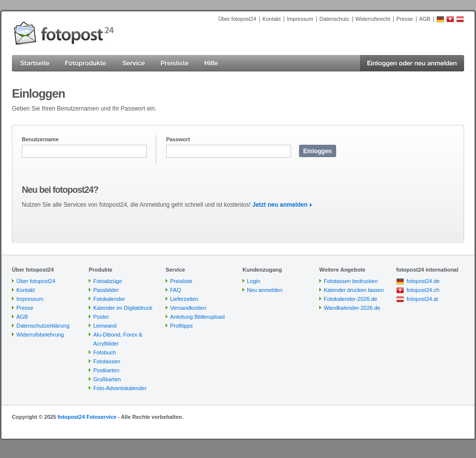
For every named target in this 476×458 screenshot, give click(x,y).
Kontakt (271, 19)
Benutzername (40, 139)
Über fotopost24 (237, 19)
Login (254, 281)
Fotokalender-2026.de (351, 299)
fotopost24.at (422, 299)
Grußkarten (107, 379)
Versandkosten (188, 308)
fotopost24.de (423, 281)
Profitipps (181, 326)
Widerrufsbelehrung (40, 335)
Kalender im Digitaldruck (123, 308)
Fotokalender (109, 299)
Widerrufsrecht (373, 19)
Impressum (300, 19)
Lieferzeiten (184, 299)
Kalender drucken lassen (354, 290)
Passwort (178, 139)
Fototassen (107, 361)
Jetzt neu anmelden (280, 205)
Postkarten (106, 370)
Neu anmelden (265, 290)
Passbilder (106, 290)
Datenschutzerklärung (43, 326)
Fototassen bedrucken (351, 281)
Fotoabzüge (108, 281)
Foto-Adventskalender (120, 388)
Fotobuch (105, 352)
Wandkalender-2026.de (352, 308)
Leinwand (105, 326)
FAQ (176, 290)
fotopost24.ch (423, 290)
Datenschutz (334, 19)
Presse (405, 19)
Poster (101, 317)
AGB (425, 19)
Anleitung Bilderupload (197, 317)
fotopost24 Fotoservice (87, 417)
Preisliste (181, 281)
